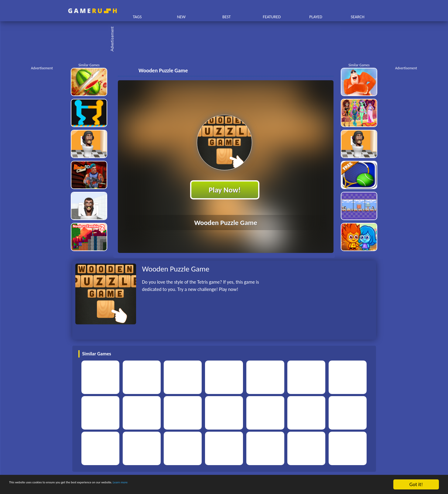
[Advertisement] (227, 40)
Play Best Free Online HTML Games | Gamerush (92, 11)
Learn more (190, 485)
